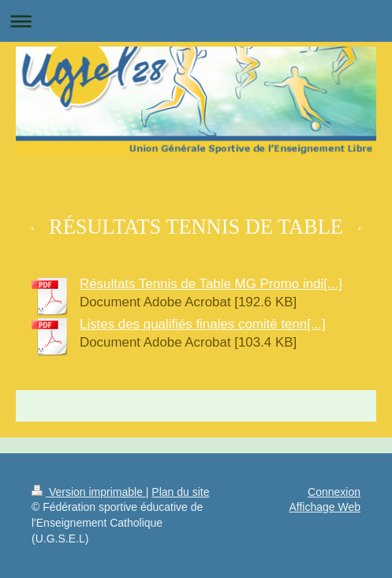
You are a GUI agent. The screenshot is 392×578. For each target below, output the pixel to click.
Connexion (334, 492)
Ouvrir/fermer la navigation (196, 21)
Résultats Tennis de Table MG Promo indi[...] (211, 284)
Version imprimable (89, 492)
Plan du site (180, 492)
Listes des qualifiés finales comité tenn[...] (203, 324)
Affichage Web (325, 507)
